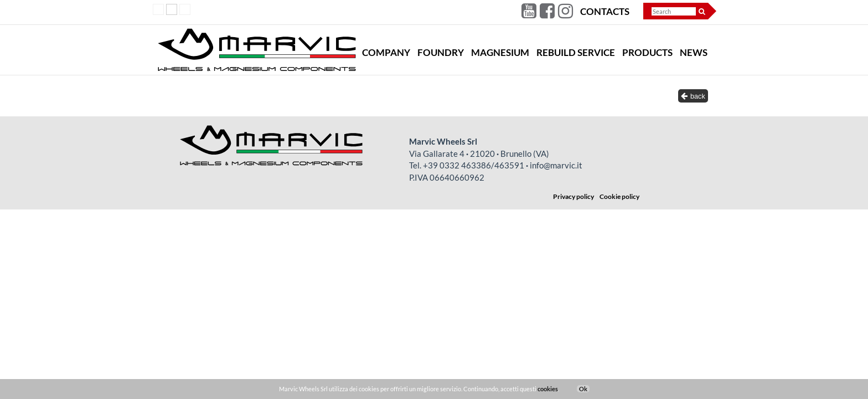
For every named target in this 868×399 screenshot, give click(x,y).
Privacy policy (573, 196)
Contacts (605, 12)
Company (386, 53)
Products (647, 53)
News (694, 53)
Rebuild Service (576, 53)
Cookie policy (619, 196)
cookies (548, 389)
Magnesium (500, 53)
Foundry (441, 53)
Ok (583, 389)
